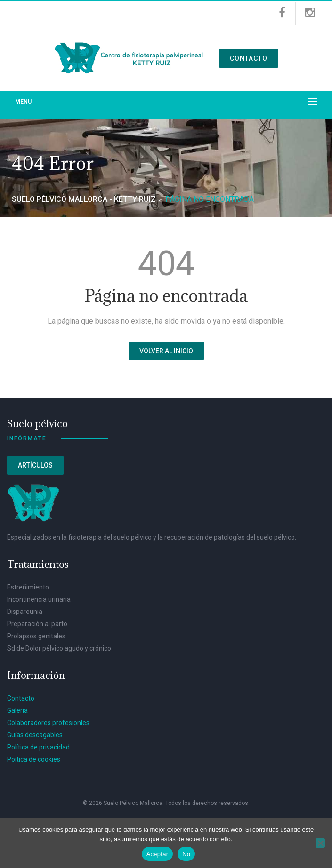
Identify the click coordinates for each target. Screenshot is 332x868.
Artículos (35, 465)
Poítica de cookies (34, 759)
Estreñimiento (28, 587)
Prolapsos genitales (36, 636)
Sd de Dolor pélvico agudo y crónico (59, 648)
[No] (320, 843)
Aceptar (158, 854)
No (186, 854)
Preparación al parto (37, 624)
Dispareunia (25, 612)
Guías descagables (35, 735)
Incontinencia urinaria (39, 599)
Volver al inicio (166, 351)
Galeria (17, 710)
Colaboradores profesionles (48, 723)
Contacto (249, 58)
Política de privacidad (38, 747)
